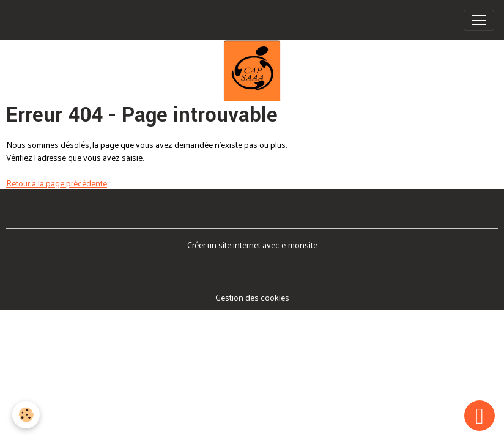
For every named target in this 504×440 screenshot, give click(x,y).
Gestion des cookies (252, 297)
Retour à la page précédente (57, 183)
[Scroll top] (480, 416)
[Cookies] (26, 415)
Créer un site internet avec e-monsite (252, 245)
